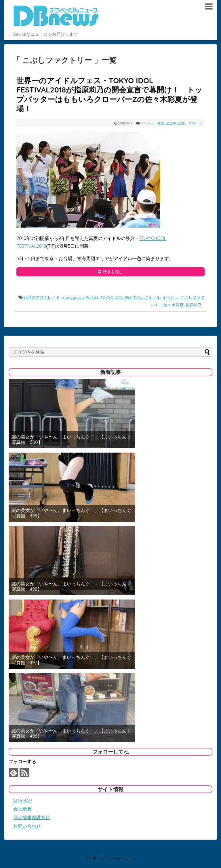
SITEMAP (23, 801)
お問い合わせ (27, 826)
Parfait (92, 297)
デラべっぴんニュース (117, 858)
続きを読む (113, 272)
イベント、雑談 (152, 123)
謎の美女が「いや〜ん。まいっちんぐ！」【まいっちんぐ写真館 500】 (71, 440)
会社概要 (22, 809)
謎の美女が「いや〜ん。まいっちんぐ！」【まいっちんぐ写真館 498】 (71, 587)
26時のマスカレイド (42, 297)
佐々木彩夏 (174, 305)
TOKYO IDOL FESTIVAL (121, 297)
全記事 (171, 123)
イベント (170, 297)
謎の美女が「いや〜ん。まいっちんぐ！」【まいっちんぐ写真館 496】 (71, 733)
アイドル (152, 297)
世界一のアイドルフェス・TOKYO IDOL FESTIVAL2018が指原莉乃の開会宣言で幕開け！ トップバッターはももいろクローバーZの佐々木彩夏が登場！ (109, 95)
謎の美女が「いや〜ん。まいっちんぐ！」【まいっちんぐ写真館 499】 (71, 513)
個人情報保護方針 (32, 817)
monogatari (73, 297)
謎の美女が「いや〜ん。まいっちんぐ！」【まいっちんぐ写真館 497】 (71, 660)
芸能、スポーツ (190, 123)
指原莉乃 (194, 305)
